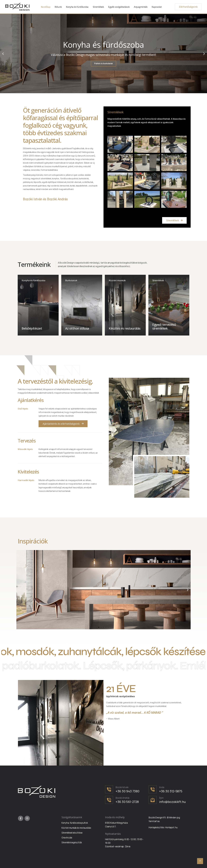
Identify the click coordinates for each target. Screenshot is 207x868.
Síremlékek (98, 7)
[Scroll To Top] (200, 861)
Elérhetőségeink (188, 7)
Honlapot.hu (171, 827)
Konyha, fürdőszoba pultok (75, 823)
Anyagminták (141, 7)
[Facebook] (21, 818)
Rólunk (58, 7)
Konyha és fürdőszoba (77, 7)
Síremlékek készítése (72, 833)
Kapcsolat (157, 7)
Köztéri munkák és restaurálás (76, 828)
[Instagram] (27, 818)
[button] (100, 91)
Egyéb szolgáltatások (119, 7)
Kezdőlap (46, 7)
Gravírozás (67, 838)
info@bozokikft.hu (172, 802)
